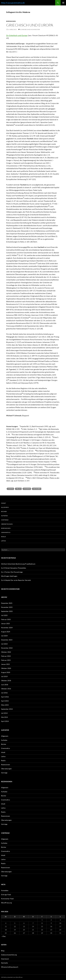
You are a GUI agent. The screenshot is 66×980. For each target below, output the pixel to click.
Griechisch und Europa (30, 25)
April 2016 (5, 697)
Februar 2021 (6, 660)
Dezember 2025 (7, 603)
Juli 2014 (4, 713)
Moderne (27, 489)
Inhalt (4, 503)
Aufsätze (4, 516)
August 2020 (6, 672)
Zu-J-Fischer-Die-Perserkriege (12, 572)
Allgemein (5, 507)
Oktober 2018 (6, 681)
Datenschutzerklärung (9, 955)
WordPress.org (6, 903)
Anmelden (5, 890)
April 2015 (5, 701)
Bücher (4, 511)
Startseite (4, 963)
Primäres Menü (63, 3)
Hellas (19, 489)
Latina (3, 541)
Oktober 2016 (6, 689)
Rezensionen (11, 21)
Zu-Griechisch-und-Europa (17, 35)
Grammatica (6, 532)
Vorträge (5, 520)
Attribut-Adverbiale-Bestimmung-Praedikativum (18, 564)
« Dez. (4, 936)
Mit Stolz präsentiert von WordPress (12, 977)
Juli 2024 (4, 636)
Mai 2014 (4, 717)
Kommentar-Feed (7, 899)
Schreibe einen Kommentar (30, 29)
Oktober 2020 (6, 668)
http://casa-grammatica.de (13, 3)
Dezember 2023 (7, 640)
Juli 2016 (4, 693)
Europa (11, 489)
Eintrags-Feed (6, 895)
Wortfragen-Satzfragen (9, 576)
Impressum (5, 959)
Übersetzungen (7, 524)
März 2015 (5, 705)
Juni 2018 (5, 685)
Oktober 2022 (6, 652)
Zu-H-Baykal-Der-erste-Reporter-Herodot (16, 580)
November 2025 (7, 607)
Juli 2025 (4, 615)
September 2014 (7, 709)
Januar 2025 (5, 623)
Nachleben (37, 489)
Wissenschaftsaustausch (10, 967)
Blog (3, 951)
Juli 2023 (4, 644)
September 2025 (7, 611)
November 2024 (7, 628)
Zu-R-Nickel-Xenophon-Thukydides (14, 568)
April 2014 (5, 721)
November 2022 (7, 648)
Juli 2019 (4, 676)
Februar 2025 (6, 619)
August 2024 (6, 632)
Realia (3, 537)
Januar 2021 (5, 664)
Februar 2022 (6, 656)
